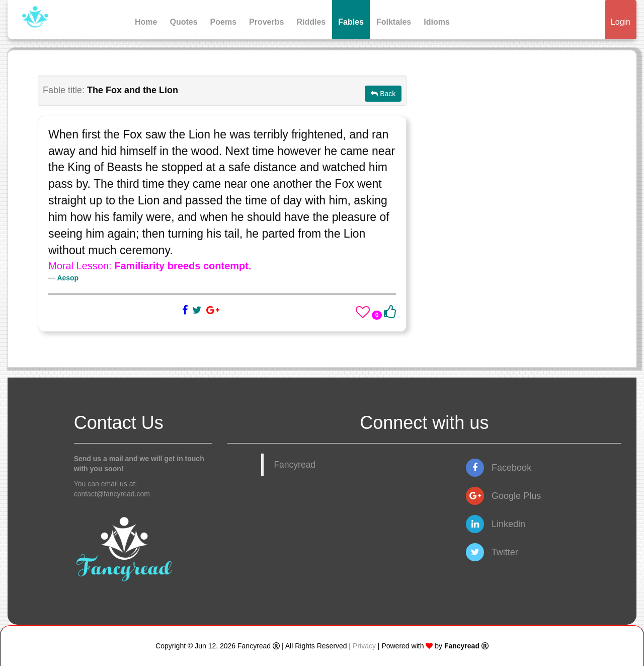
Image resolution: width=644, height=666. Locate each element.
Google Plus (503, 496)
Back (383, 94)
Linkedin (496, 524)
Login (621, 22)
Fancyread (295, 465)
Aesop (68, 278)
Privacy (364, 646)
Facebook (499, 468)
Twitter (492, 552)
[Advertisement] (521, 146)
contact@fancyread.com (112, 494)
